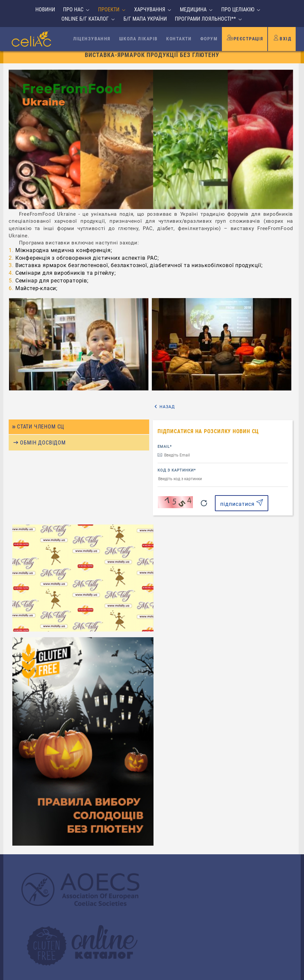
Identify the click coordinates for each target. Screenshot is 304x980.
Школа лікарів (138, 39)
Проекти (109, 10)
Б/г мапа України (145, 19)
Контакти (179, 39)
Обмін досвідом (43, 459)
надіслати (246, 930)
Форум (209, 39)
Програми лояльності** (205, 19)
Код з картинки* (178, 486)
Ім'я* (168, 799)
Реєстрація (245, 37)
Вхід (282, 37)
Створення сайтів (246, 972)
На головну (50, 52)
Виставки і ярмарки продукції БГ (149, 52)
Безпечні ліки (37, 850)
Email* (166, 462)
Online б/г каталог (85, 19)
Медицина (193, 10)
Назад (233, 423)
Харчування (150, 10)
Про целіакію (238, 10)
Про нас (73, 10)
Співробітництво (41, 834)
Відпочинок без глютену (51, 842)
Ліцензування (92, 39)
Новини (45, 10)
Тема (168, 847)
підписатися (243, 519)
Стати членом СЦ (41, 443)
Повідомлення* (180, 870)
